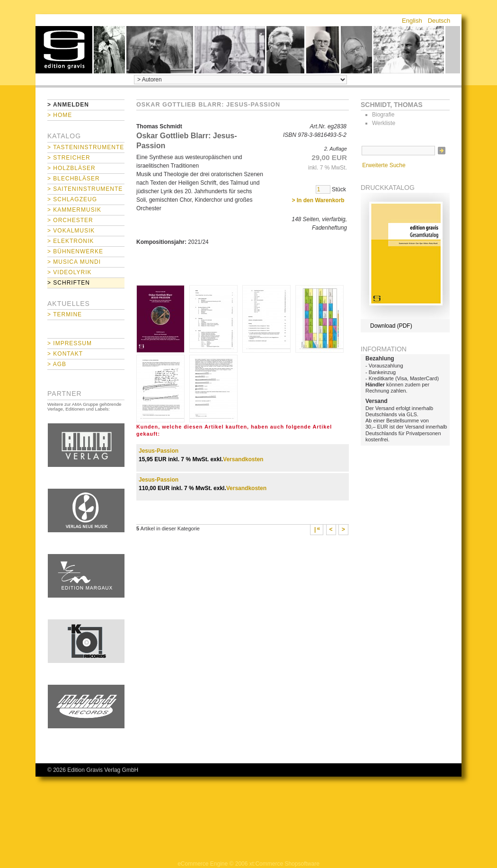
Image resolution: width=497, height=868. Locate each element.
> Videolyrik (69, 272)
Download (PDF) (391, 326)
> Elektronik (71, 241)
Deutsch (439, 21)
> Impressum (70, 343)
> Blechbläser (74, 179)
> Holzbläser (71, 168)
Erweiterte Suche (384, 165)
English (412, 21)
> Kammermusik (74, 210)
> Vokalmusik (71, 231)
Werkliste (384, 123)
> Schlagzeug (72, 199)
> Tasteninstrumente (86, 147)
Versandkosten (243, 459)
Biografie (383, 115)
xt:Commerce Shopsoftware (284, 864)
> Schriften (69, 283)
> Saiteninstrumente (85, 189)
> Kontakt (65, 354)
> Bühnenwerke (75, 251)
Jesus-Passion (159, 451)
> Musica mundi (74, 262)
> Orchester (70, 220)
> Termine (65, 314)
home (64, 50)
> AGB (57, 364)
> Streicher (69, 158)
